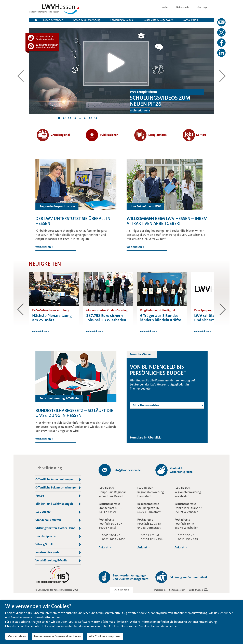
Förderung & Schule (122, 20)
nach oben (123, 590)
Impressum (160, 590)
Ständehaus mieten (58, 520)
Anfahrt (105, 547)
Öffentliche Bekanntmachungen (58, 488)
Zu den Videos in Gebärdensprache (45, 38)
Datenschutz (185, 7)
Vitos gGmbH (58, 544)
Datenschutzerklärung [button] (202, 622)
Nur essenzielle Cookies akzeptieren (58, 636)
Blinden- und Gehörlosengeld (58, 504)
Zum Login (206, 7)
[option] (54, 305)
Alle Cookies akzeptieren (105, 636)
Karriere (195, 135)
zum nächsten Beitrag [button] (223, 309)
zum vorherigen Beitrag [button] (20, 309)
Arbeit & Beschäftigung (87, 20)
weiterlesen (44, 247)
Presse (58, 496)
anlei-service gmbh (58, 552)
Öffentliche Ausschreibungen (58, 480)
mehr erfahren (139, 110)
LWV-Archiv (58, 512)
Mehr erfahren (17, 636)
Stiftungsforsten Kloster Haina (58, 528)
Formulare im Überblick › (146, 437)
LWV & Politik (191, 20)
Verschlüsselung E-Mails (58, 561)
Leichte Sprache (58, 536)
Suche (167, 7)
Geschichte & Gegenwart (158, 20)
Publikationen (102, 135)
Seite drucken (196, 590)
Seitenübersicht (177, 590)
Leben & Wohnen (53, 20)
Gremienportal (53, 135)
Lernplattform (151, 135)
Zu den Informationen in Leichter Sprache (47, 46)
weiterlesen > (44, 439)
